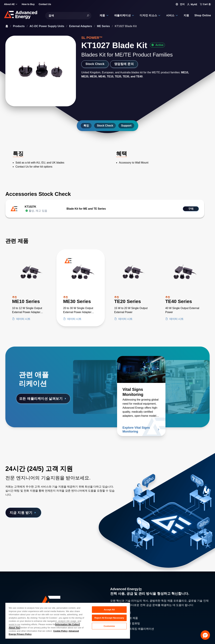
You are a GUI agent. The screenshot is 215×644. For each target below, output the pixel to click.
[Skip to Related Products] (3, 236)
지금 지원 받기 (23, 513)
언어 (180, 4)
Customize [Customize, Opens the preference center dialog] (109, 626)
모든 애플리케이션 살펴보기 (43, 399)
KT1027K (30, 207)
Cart (205, 4)
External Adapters (81, 26)
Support (126, 126)
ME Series (104, 26)
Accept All (109, 610)
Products (19, 26)
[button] (205, 635)
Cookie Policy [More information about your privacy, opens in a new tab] (60, 631)
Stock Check (95, 64)
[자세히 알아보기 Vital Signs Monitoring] (141, 369)
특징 (86, 126)
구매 (191, 209)
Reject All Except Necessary (109, 618)
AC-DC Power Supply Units (47, 26)
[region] (68, 621)
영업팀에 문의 (124, 64)
